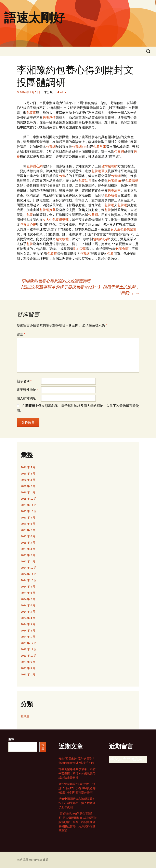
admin (64, 92)
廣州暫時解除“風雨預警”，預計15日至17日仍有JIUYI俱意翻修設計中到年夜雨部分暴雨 (77, 788)
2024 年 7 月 (28, 599)
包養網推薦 (48, 210)
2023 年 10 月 (29, 656)
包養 (62, 176)
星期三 (25, 717)
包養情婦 (132, 181)
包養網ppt (79, 147)
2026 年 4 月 (28, 473)
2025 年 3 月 (28, 549)
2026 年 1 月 (28, 492)
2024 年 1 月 (28, 637)
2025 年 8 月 (28, 524)
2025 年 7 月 (28, 530)
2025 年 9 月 (28, 517)
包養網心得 (101, 239)
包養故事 (100, 147)
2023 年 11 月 (29, 649)
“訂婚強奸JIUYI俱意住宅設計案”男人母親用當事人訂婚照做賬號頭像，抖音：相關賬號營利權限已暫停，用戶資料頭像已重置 (78, 822)
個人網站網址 (26, 398)
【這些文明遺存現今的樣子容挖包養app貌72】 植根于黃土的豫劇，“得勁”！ (79, 290)
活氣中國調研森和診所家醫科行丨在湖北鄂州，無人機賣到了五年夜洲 (77, 803)
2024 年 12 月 (29, 568)
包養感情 (49, 117)
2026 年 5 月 (28, 467)
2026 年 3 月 (28, 480)
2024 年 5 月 (28, 612)
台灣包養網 (109, 166)
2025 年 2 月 (28, 555)
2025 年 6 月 (28, 536)
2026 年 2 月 (28, 486)
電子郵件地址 (27, 390)
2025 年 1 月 (28, 561)
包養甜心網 (35, 166)
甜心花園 (80, 249)
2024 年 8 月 (28, 593)
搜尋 (11, 740)
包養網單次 (100, 171)
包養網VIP (115, 181)
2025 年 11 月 (29, 505)
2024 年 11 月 (29, 574)
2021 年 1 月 (28, 674)
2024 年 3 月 (28, 624)
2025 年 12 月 (29, 499)
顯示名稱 (24, 381)
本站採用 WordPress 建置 (33, 860)
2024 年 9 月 (28, 586)
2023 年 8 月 (28, 668)
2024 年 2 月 (28, 630)
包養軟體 (62, 239)
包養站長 (85, 181)
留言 (21, 334)
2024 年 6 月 (28, 605)
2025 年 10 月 (29, 511)
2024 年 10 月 (29, 580)
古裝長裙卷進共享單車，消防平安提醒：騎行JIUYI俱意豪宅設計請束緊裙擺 (77, 773)
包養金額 (122, 249)
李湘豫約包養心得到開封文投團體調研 (54, 281)
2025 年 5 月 (28, 543)
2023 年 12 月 (29, 643)
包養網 (31, 113)
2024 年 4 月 (28, 618)
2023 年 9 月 (28, 662)
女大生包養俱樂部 (56, 220)
